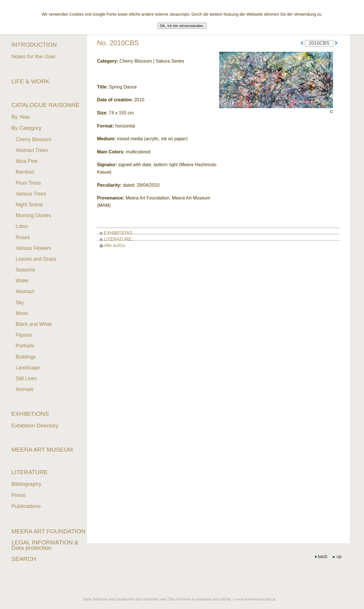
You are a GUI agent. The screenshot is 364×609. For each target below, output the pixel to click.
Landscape (28, 368)
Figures (24, 335)
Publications (26, 506)
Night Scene (29, 205)
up (337, 556)
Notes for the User (34, 56)
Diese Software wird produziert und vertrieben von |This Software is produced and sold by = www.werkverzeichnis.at (179, 599)
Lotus (22, 226)
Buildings (26, 357)
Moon (22, 313)
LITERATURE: (116, 239)
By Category (26, 128)
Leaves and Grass (36, 259)
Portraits (25, 346)
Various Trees (31, 194)
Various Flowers (33, 248)
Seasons (25, 270)
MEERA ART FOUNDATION (48, 531)
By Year (21, 117)
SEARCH (24, 559)
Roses (23, 237)
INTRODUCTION (34, 45)
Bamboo (25, 172)
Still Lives (26, 378)
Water (22, 281)
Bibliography (26, 484)
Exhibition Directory (35, 426)
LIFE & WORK (30, 81)
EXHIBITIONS (116, 233)
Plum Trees (28, 183)
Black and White (34, 324)
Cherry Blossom (33, 139)
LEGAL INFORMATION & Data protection (45, 545)
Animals (25, 389)
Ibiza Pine (27, 161)
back (321, 556)
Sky (20, 303)
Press (18, 495)
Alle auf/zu (112, 245)
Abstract (25, 291)
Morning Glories (33, 215)
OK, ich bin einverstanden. (182, 26)
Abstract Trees (32, 150)
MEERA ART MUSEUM (42, 449)
